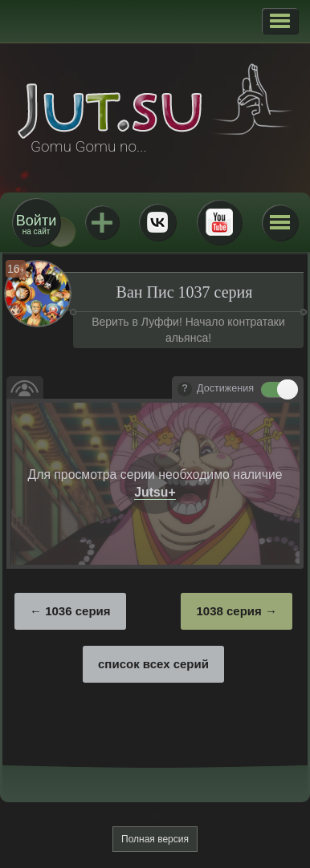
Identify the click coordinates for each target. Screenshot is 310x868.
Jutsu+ (102, 222)
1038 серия (228, 611)
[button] (280, 21)
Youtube (219, 222)
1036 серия (77, 611)
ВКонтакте (157, 222)
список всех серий (153, 664)
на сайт (36, 224)
